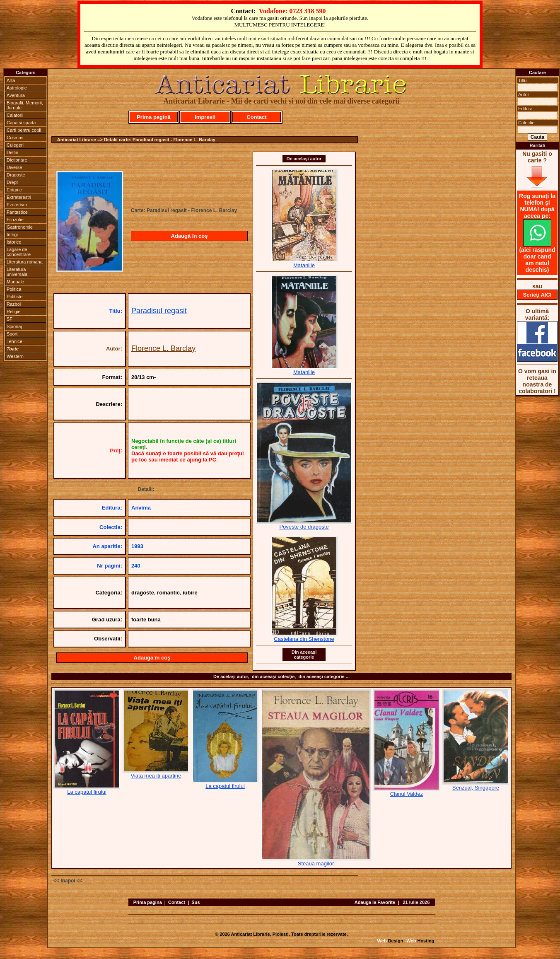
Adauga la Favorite (375, 902)
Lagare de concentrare (19, 252)
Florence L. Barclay (163, 348)
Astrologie (17, 88)
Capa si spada (21, 123)
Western (15, 356)
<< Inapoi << (68, 881)
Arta (11, 80)
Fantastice (17, 212)
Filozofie (15, 220)
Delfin (12, 152)
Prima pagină (154, 117)
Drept (12, 182)
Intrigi (12, 234)
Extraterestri (19, 197)
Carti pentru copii (24, 130)
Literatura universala (17, 272)
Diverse (14, 167)
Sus (196, 902)
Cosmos (15, 138)
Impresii (205, 117)
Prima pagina (148, 902)
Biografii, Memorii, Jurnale (25, 105)
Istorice (14, 242)
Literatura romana (25, 262)
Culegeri (15, 145)
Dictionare (17, 160)
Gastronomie (20, 227)
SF (10, 319)
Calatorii (15, 115)
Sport (12, 334)
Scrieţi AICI (537, 295)
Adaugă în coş (189, 236)
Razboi (14, 304)
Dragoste (16, 175)
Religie (14, 312)
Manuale (15, 282)
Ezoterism (17, 205)
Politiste (15, 297)
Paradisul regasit (159, 311)
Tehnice (14, 341)
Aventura (16, 95)
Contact (256, 117)
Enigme (14, 190)
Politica (14, 289)
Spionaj (14, 326)
